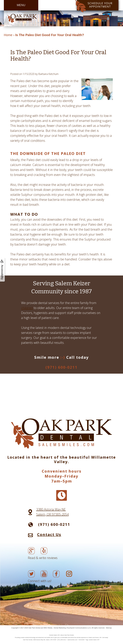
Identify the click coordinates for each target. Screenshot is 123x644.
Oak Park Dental (34, 628)
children (27, 308)
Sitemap (109, 628)
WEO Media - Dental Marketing (55, 628)
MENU (21, 5)
